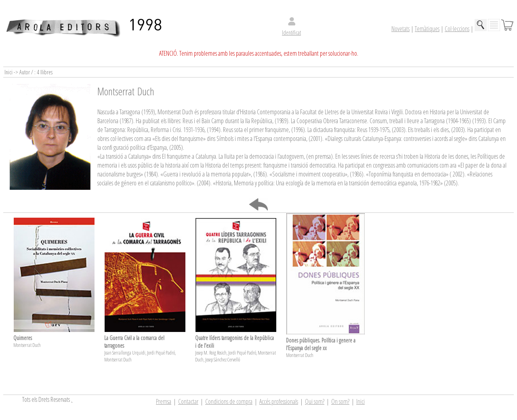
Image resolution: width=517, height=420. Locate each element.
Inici (360, 401)
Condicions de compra (229, 401)
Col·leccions (457, 29)
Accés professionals (279, 401)
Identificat (291, 33)
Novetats (400, 29)
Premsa (164, 401)
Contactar (188, 401)
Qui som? (315, 401)
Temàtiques (427, 29)
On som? (340, 401)
